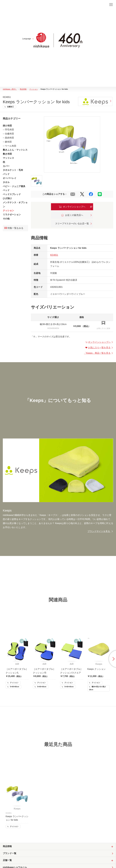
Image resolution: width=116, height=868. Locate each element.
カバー (6, 166)
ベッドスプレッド (12, 194)
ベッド (6, 190)
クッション (8, 210)
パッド (6, 174)
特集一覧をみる (14, 228)
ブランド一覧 (10, 853)
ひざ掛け (7, 198)
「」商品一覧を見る (99, 353)
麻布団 (8, 142)
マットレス (8, 158)
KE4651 (54, 255)
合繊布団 (9, 134)
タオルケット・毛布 (13, 170)
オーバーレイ (10, 178)
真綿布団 (9, 138)
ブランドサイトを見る (100, 531)
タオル (6, 182)
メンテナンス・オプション (15, 204)
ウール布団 (11, 146)
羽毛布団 (9, 130)
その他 (6, 219)
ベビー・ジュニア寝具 (14, 186)
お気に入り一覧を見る (99, 348)
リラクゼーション (12, 215)
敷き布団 (7, 154)
